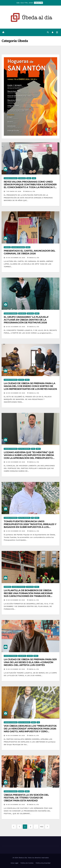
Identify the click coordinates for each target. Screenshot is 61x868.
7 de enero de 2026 (14, 191)
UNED (34, 178)
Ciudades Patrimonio (11, 178)
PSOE (33, 449)
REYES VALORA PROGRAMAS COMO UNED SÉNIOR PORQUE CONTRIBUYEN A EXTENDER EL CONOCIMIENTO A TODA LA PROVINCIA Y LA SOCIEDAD (30, 186)
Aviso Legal (15, 863)
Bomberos (7, 587)
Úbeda (29, 178)
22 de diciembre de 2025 (16, 462)
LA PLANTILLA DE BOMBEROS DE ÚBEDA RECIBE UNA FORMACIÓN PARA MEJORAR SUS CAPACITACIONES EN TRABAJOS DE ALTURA (28, 595)
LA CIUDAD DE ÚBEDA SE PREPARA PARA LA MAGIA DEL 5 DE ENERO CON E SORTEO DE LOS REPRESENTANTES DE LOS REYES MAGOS (30, 386)
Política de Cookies (27, 863)
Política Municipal (24, 449)
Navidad (21, 380)
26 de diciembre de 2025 (16, 327)
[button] (48, 32)
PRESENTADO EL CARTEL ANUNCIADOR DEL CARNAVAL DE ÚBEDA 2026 (29, 252)
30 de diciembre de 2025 (16, 258)
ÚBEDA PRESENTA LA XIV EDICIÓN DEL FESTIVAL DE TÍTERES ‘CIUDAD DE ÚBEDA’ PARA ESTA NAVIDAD (26, 798)
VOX (38, 722)
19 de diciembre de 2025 (16, 600)
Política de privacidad (43, 863)
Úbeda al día (29, 191)
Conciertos (22, 313)
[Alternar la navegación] (57, 32)
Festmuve (30, 313)
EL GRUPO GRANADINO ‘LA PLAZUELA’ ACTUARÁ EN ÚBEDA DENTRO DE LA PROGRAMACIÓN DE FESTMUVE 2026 (26, 320)
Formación (22, 178)
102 (42, 827)
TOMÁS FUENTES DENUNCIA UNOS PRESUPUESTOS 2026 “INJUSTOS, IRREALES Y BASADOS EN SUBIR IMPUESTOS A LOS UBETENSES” (30, 526)
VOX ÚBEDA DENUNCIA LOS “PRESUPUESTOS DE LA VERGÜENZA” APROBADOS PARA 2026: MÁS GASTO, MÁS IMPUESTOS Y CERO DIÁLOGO (30, 730)
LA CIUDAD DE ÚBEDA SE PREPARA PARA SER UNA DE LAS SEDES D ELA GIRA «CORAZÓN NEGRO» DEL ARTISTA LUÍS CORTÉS (30, 662)
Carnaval (7, 247)
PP (32, 518)
